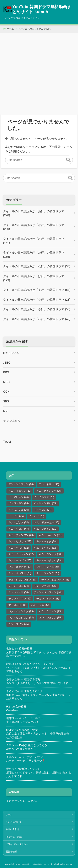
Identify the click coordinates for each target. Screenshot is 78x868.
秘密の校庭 (25, 649)
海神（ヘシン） (31, 769)
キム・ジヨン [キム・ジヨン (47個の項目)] (19, 529)
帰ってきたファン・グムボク (36, 664)
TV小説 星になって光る (33, 745)
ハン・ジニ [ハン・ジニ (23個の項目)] (40, 605)
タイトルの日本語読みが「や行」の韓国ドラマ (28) (37, 300)
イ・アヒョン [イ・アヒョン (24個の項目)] (19, 497)
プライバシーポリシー (17, 844)
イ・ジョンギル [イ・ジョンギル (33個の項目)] (45, 503)
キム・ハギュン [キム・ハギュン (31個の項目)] (50, 535)
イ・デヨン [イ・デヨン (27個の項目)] (43, 510)
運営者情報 (11, 852)
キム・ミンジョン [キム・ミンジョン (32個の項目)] (21, 554)
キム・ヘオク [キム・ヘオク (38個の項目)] (46, 541)
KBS (6, 372)
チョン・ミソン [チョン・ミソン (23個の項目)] (48, 599)
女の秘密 (21, 707)
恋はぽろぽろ (32, 680)
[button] (68, 160)
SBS (6, 401)
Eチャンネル (11, 353)
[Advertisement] (39, 72)
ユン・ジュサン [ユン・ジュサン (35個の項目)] (50, 618)
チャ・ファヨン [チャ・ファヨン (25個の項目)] (45, 586)
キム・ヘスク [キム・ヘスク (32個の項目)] (19, 548)
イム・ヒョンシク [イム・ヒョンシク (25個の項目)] (49, 491)
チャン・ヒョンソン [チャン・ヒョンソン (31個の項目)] (55, 580)
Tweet (7, 442)
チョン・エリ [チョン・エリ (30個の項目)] (19, 592)
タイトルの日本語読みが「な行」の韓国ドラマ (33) (37, 266)
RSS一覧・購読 (14, 837)
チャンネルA (11, 421)
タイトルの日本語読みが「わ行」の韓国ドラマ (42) (37, 319)
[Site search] (39, 160)
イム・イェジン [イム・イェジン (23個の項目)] (20, 491)
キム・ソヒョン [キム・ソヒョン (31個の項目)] (45, 529)
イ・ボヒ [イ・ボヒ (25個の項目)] (37, 516)
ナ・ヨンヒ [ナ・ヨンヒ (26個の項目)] (17, 605)
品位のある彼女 (28, 730)
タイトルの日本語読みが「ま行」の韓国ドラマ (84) (37, 290)
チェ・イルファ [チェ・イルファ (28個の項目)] (20, 573)
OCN (6, 392)
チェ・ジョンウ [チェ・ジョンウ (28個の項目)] (48, 573)
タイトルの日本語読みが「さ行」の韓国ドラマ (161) (34, 241)
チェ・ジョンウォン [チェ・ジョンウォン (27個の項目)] (22, 580)
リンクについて (14, 822)
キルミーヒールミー (31, 718)
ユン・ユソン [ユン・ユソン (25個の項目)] (19, 624)
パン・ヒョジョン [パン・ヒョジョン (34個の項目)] (21, 618)
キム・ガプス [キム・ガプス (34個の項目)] (19, 523)
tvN (5, 411)
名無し (10, 649)
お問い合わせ (12, 829)
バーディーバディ (32, 757)
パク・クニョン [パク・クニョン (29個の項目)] (50, 611)
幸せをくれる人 (34, 691)
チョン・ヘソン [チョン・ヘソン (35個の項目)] (20, 599)
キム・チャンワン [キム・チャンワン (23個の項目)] (21, 535)
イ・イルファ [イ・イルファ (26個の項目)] (44, 497)
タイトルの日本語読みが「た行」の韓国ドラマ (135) (34, 255)
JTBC (7, 363)
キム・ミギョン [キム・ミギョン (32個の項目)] (45, 548)
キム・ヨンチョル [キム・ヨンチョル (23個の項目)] (49, 560)
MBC (6, 382)
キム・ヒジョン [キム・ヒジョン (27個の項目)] (20, 541)
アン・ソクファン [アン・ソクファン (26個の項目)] (21, 484)
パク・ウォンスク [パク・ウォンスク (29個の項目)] (21, 611)
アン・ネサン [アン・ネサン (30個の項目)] (49, 484)
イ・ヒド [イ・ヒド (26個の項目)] (16, 516)
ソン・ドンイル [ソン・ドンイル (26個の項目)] (48, 567)
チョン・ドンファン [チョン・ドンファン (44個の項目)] (48, 592)
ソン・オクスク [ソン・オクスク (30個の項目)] (20, 567)
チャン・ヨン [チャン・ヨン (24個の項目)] (19, 586)
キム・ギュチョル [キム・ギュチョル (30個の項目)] (46, 523)
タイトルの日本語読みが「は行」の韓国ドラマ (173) (34, 278)
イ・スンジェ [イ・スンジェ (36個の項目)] (19, 510)
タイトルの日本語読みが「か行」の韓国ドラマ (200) (34, 227)
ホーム (9, 814)
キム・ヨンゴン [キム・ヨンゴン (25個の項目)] (20, 560)
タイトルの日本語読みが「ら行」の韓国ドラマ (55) (37, 309)
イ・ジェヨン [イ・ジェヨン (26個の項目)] (19, 503)
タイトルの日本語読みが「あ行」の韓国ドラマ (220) (34, 213)
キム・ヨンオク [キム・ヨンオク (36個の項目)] (50, 554)
